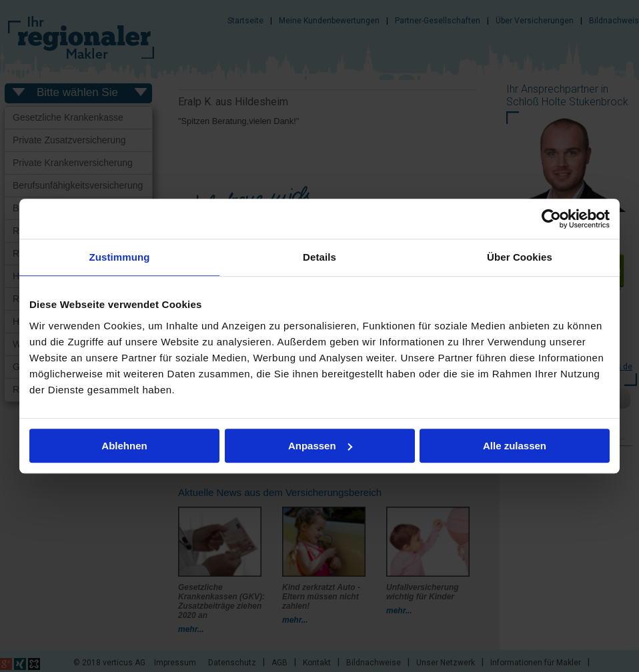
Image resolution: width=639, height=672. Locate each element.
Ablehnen (124, 446)
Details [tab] (319, 257)
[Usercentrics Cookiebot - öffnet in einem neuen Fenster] (551, 219)
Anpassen (320, 446)
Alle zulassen (515, 446)
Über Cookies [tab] (520, 257)
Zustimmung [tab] (120, 257)
